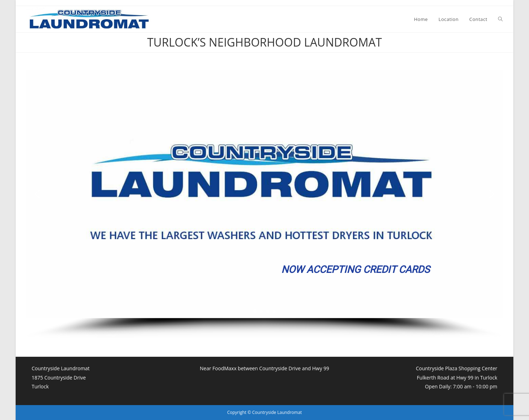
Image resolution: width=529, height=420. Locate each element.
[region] (264, 205)
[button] (37, 194)
